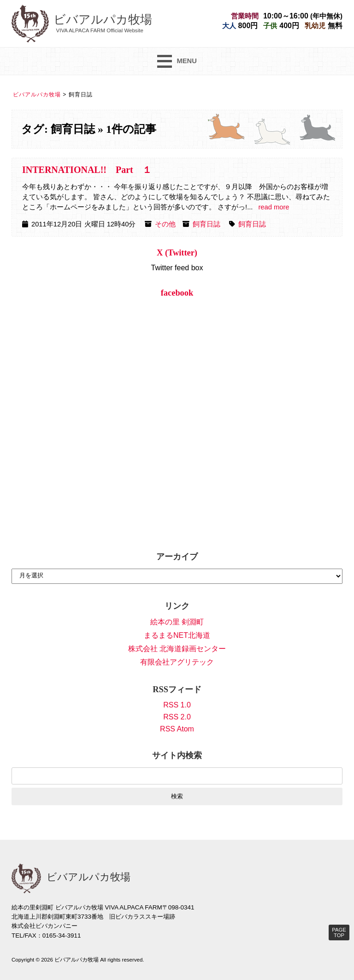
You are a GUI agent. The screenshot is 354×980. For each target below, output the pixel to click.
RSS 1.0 (177, 705)
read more (274, 207)
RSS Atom (177, 729)
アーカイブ (177, 557)
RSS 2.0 (177, 717)
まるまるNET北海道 (177, 635)
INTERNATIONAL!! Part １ (87, 170)
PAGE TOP (339, 932)
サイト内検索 (177, 755)
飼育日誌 (206, 224)
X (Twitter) (177, 253)
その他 (165, 224)
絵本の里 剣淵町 (177, 622)
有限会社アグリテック (177, 662)
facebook (177, 293)
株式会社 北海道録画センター (177, 649)
